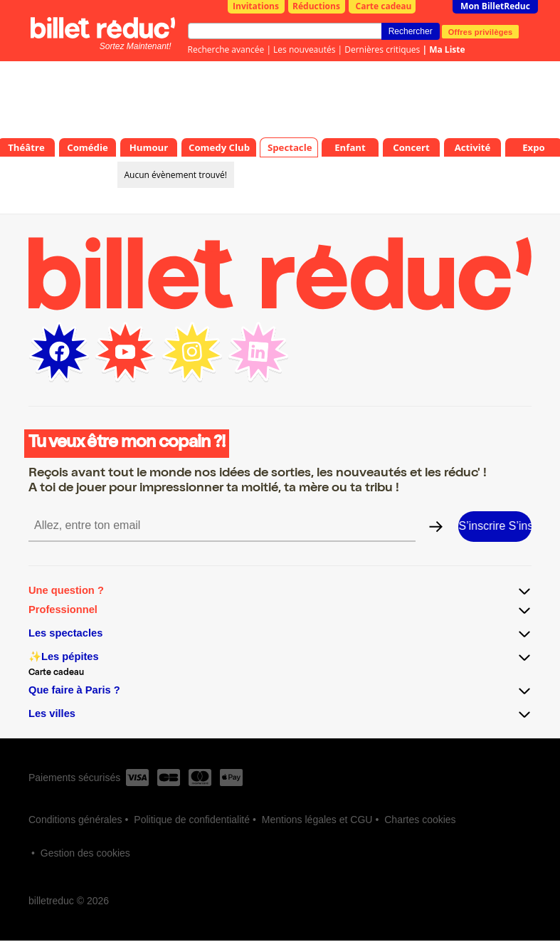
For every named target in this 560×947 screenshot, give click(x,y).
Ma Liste (447, 49)
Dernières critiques (382, 49)
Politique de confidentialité (192, 820)
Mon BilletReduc (495, 6)
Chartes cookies (420, 820)
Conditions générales (75, 820)
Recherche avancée (226, 49)
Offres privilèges (481, 31)
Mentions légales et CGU (317, 820)
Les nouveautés (304, 49)
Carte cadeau (384, 6)
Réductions (316, 6)
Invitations (256, 6)
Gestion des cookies (85, 853)
